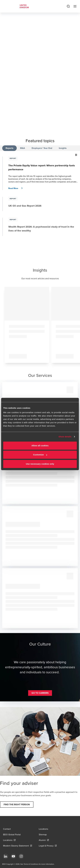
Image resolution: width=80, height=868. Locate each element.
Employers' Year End (42, 148)
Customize (40, 455)
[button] (17, 188)
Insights (63, 148)
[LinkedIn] (6, 856)
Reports (9, 148)
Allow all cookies (40, 446)
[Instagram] (21, 856)
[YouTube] (13, 856)
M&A (23, 148)
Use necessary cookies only (40, 464)
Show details (65, 437)
